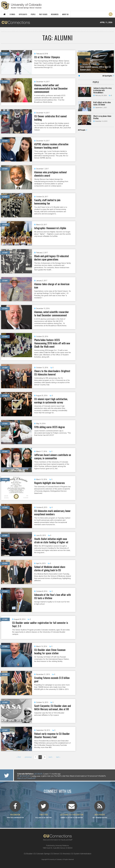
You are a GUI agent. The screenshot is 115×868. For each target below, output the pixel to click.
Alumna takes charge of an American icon (52, 286)
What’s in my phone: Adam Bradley (102, 117)
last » (58, 757)
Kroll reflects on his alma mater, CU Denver (102, 103)
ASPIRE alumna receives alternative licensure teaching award (51, 146)
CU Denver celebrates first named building (50, 118)
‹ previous (28, 757)
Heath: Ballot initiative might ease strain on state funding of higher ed (51, 540)
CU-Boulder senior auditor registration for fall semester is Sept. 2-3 (40, 624)
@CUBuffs (38, 774)
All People (82, 130)
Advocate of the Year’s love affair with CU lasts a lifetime (52, 596)
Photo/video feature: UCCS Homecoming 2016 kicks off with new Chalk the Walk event (52, 343)
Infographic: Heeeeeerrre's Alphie (50, 228)
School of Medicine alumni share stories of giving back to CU (50, 568)
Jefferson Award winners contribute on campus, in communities (53, 456)
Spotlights (23, 14)
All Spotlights (107, 76)
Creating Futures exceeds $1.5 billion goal (52, 679)
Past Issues (43, 14)
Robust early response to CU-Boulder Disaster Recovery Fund (52, 735)
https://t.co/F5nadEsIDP (26, 778)
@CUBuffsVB (25, 776)
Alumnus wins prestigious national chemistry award (50, 174)
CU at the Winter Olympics (47, 57)
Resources (55, 14)
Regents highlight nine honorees (49, 483)
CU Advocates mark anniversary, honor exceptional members (52, 512)
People (33, 14)
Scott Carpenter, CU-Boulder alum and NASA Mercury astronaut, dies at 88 (53, 707)
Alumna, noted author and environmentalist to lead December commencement (51, 88)
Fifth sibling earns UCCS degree (49, 427)
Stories (12, 14)
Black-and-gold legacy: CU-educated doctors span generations (51, 258)
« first (19, 757)
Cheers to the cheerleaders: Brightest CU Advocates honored (52, 373)
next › (51, 757)
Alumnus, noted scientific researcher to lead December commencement (52, 313)
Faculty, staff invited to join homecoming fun (47, 202)
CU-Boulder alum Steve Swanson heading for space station (50, 651)
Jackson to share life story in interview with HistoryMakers (102, 90)
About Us (65, 14)
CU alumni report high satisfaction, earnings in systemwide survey (51, 401)
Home (4, 14)
